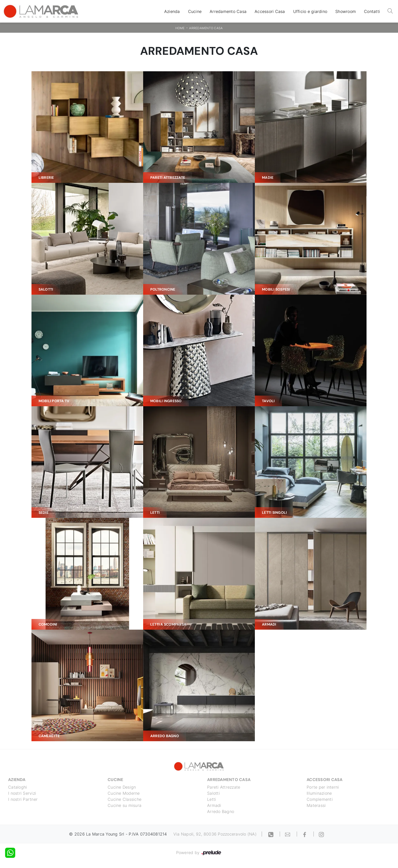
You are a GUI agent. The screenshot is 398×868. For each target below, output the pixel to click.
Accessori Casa (270, 11)
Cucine (195, 11)
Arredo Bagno (221, 811)
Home (180, 28)
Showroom (346, 11)
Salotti (213, 793)
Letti (212, 799)
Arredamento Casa (228, 11)
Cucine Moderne (124, 793)
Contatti (372, 11)
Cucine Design (122, 787)
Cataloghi (18, 787)
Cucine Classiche (125, 799)
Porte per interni (323, 787)
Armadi (214, 805)
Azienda (172, 11)
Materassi (316, 805)
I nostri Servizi (22, 793)
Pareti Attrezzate (224, 787)
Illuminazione (319, 793)
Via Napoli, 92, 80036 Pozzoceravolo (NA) (215, 834)
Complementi (320, 799)
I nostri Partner (23, 799)
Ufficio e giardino (310, 11)
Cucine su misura (125, 805)
